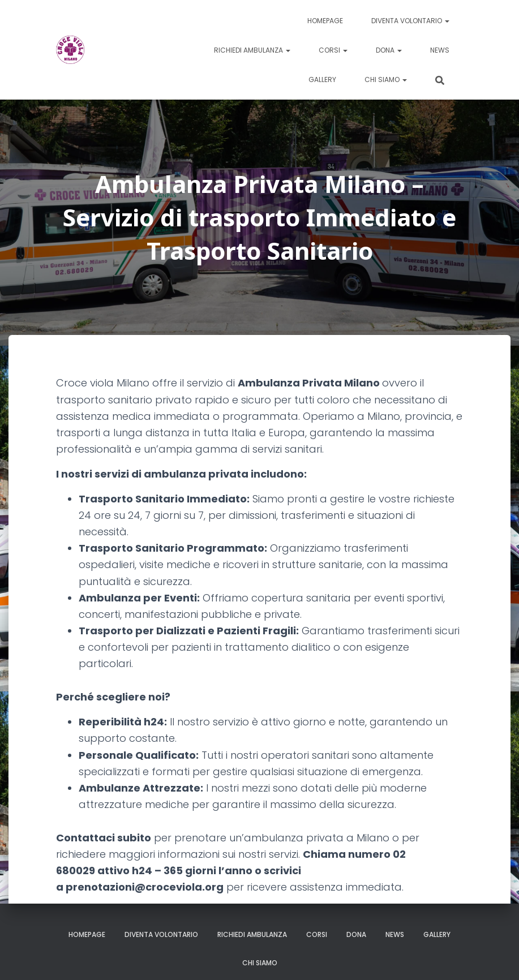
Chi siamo (386, 79)
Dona (389, 50)
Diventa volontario (410, 21)
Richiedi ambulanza (252, 50)
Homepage (325, 21)
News (440, 50)
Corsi (333, 50)
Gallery (322, 79)
